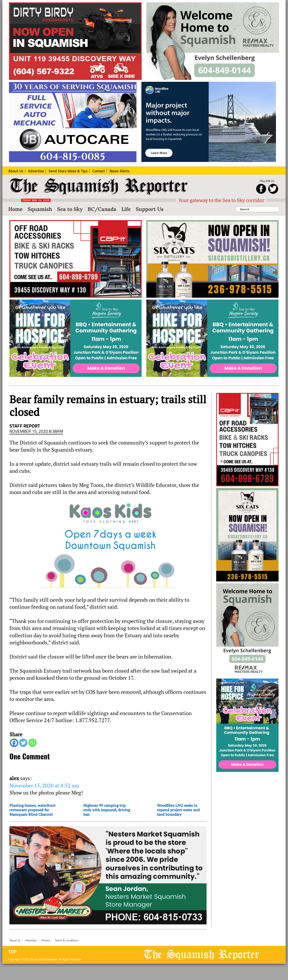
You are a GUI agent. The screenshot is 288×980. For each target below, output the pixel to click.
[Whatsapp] (32, 743)
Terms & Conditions (67, 940)
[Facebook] (14, 743)
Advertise (31, 940)
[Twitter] (23, 743)
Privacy (46, 940)
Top (13, 952)
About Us (15, 940)
